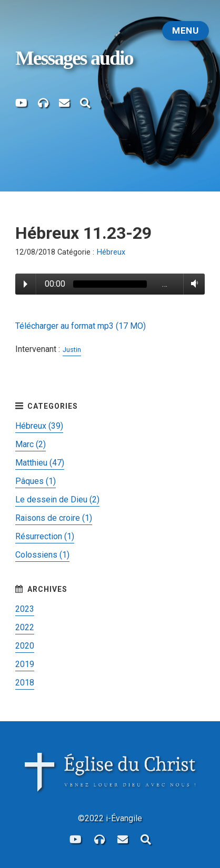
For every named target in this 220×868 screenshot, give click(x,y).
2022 (25, 627)
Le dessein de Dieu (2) (57, 499)
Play (26, 284)
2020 (25, 646)
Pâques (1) (36, 481)
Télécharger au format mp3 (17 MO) (81, 326)
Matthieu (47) (40, 463)
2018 (25, 683)
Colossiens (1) (42, 555)
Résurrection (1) (45, 536)
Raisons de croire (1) (54, 518)
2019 (25, 664)
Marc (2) (31, 444)
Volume (192, 284)
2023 (25, 609)
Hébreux (111, 252)
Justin (72, 350)
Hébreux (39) (39, 426)
